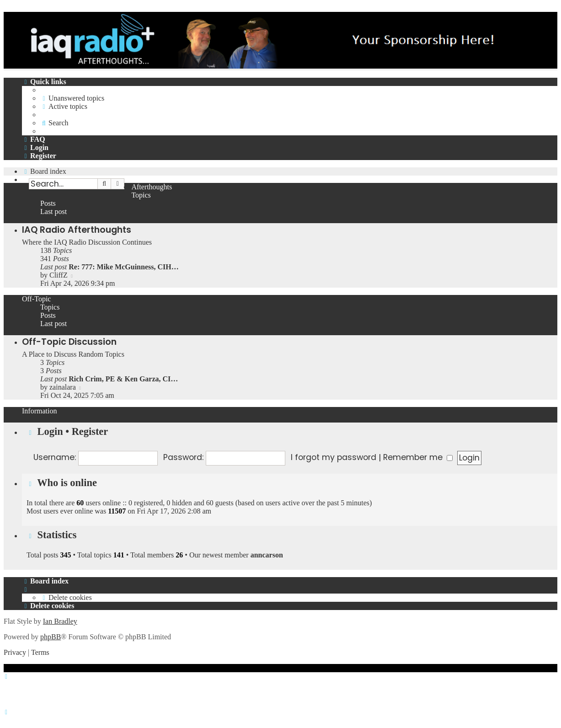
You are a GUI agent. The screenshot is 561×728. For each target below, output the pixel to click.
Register (90, 431)
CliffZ (59, 275)
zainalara (63, 387)
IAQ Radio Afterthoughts (77, 230)
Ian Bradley (60, 621)
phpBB (51, 637)
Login (50, 431)
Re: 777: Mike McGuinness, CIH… (123, 267)
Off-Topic (36, 299)
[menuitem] (72, 98)
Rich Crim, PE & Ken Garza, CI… (123, 379)
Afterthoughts (152, 187)
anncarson (267, 555)
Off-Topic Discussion (69, 342)
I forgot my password (334, 457)
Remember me (418, 457)
